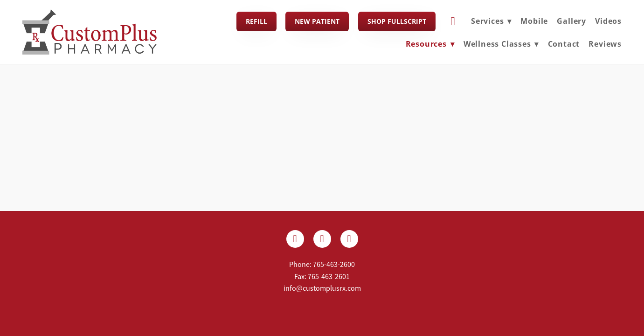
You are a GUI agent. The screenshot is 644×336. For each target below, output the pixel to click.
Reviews (605, 44)
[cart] (453, 21)
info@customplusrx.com (322, 288)
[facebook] (295, 239)
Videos (608, 21)
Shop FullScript (397, 21)
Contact (564, 44)
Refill (256, 21)
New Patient (317, 21)
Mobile (534, 21)
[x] (322, 239)
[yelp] (349, 239)
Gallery (571, 21)
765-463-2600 (334, 265)
